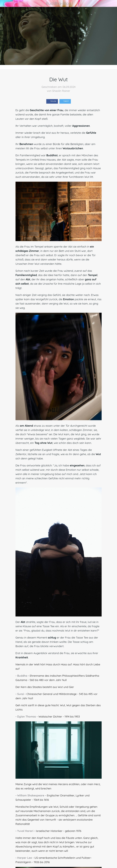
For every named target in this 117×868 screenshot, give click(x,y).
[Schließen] (3, 3)
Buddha (22, 676)
